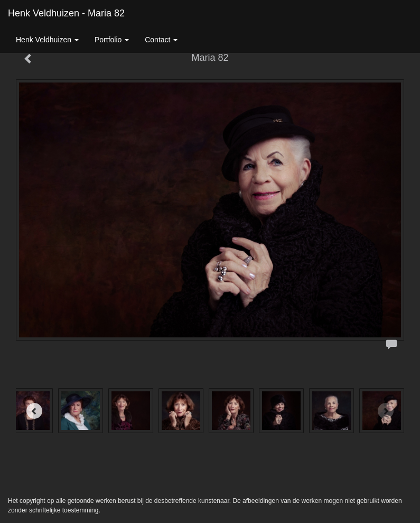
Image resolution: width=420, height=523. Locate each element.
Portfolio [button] (112, 40)
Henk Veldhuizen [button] (47, 40)
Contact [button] (161, 40)
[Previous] (34, 411)
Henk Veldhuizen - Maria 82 (66, 13)
